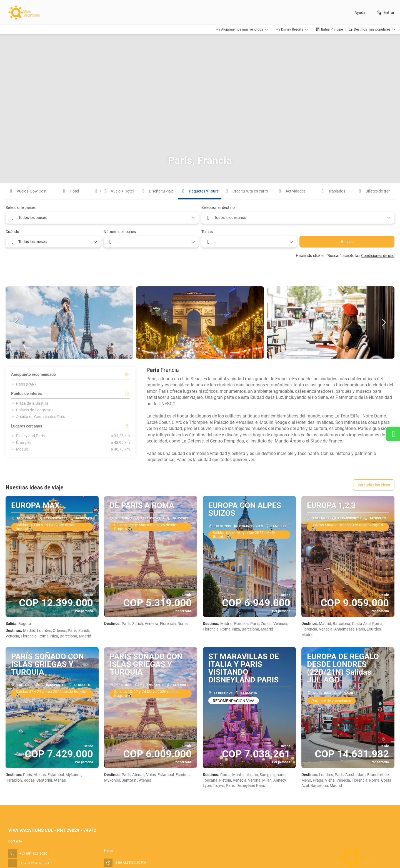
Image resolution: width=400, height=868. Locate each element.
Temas (207, 232)
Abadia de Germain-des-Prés (38, 417)
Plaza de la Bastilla (30, 403)
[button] (17, 322)
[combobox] (102, 218)
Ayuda (360, 12)
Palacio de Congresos (32, 410)
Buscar (347, 242)
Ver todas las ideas (374, 485)
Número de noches (120, 232)
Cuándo (12, 232)
